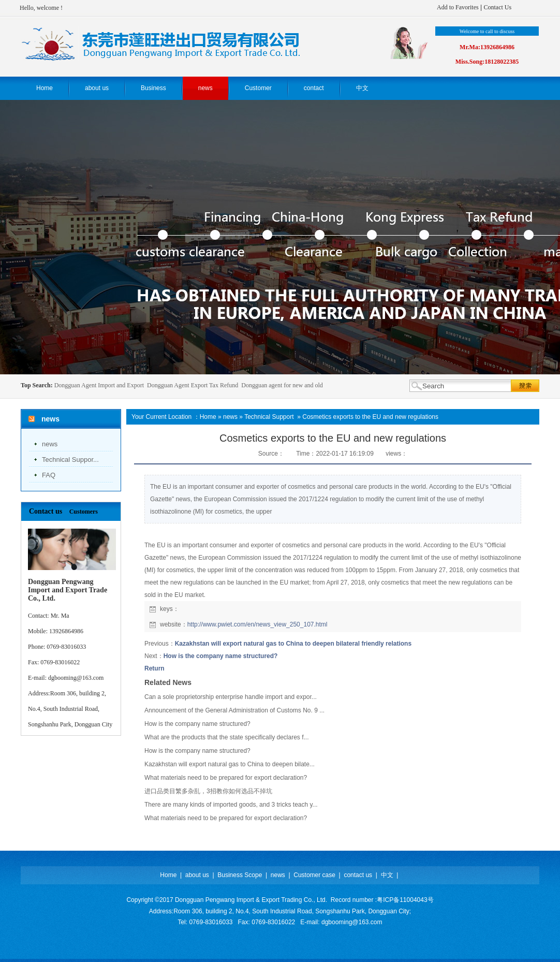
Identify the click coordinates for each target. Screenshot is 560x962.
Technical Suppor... (70, 460)
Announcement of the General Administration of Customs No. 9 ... (234, 710)
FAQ (49, 475)
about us (197, 875)
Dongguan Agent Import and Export (99, 385)
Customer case (314, 875)
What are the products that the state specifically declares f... (227, 737)
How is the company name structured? (221, 656)
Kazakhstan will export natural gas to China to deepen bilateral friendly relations (293, 644)
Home (208, 417)
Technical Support (269, 417)
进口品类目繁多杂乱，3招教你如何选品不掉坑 (208, 791)
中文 (387, 875)
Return (154, 668)
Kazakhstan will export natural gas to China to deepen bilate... (230, 764)
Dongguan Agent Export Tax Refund (193, 385)
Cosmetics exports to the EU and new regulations (370, 417)
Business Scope (240, 875)
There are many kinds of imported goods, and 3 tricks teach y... (231, 805)
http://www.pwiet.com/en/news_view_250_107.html (257, 624)
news (50, 444)
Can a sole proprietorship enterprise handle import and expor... (231, 697)
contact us (358, 875)
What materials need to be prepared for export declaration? (226, 778)
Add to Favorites (458, 7)
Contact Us (497, 7)
